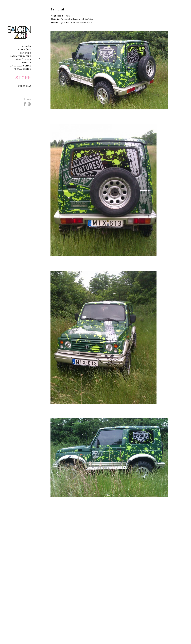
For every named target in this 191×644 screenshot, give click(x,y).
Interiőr (26, 46)
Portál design (22, 69)
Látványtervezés (21, 56)
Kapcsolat (25, 86)
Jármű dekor (23, 59)
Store (23, 78)
